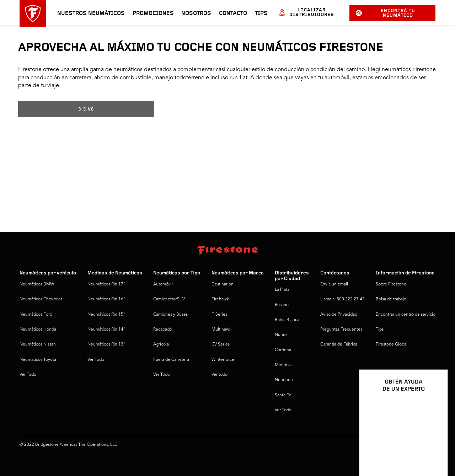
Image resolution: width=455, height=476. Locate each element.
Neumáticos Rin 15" (106, 315)
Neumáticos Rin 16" (106, 299)
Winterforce (223, 360)
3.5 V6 (86, 109)
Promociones (153, 14)
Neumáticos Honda (38, 330)
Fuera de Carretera (171, 360)
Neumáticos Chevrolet (41, 299)
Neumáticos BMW (37, 284)
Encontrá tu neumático (386, 13)
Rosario (282, 305)
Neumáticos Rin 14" (106, 330)
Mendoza (284, 365)
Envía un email (334, 284)
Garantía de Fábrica (339, 344)
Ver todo (220, 375)
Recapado (163, 330)
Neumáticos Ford (36, 315)
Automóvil (163, 284)
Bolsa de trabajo (391, 299)
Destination (223, 284)
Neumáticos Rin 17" (106, 284)
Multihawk (221, 330)
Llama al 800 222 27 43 (342, 299)
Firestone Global (392, 344)
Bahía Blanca (287, 320)
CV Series (221, 344)
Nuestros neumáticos (91, 14)
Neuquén (284, 380)
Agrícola (161, 344)
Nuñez (281, 335)
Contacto (233, 14)
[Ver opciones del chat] (434, 450)
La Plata (282, 290)
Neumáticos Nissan (38, 344)
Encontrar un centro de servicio (406, 315)
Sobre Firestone (391, 284)
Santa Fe (283, 395)
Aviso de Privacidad (339, 315)
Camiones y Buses (170, 315)
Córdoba (283, 350)
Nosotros (196, 14)
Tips (261, 14)
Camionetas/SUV (169, 299)
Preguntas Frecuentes (341, 330)
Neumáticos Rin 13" (106, 344)
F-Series (219, 315)
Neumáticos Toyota (38, 360)
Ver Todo (28, 375)
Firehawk (220, 299)
